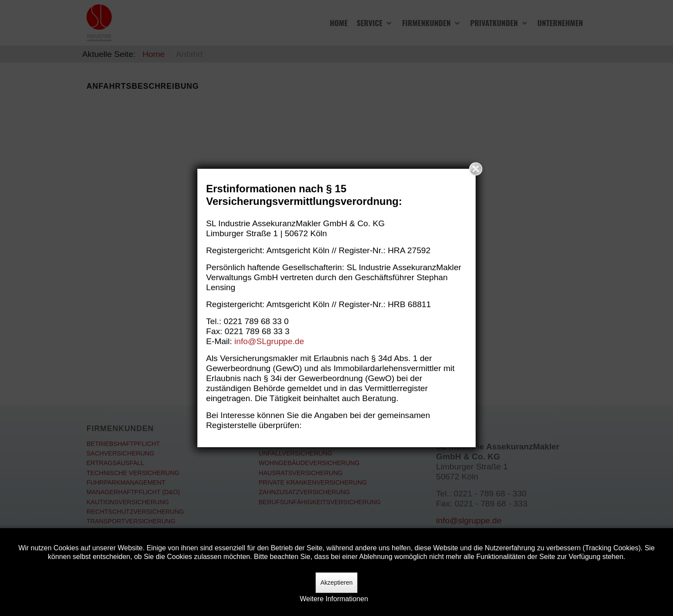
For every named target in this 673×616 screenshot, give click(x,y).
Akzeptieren (336, 583)
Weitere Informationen (334, 599)
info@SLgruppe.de (269, 341)
